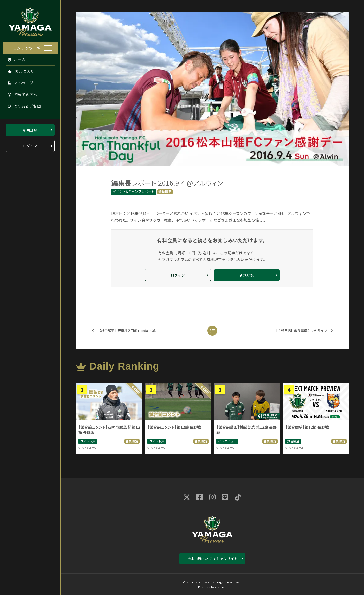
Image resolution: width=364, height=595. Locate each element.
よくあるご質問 (22, 105)
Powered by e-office (212, 587)
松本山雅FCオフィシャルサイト (212, 558)
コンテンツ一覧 (27, 47)
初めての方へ (20, 93)
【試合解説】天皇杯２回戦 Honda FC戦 (124, 331)
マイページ (18, 82)
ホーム (14, 58)
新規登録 (30, 129)
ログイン (30, 145)
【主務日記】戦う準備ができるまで (304, 331)
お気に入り (18, 70)
